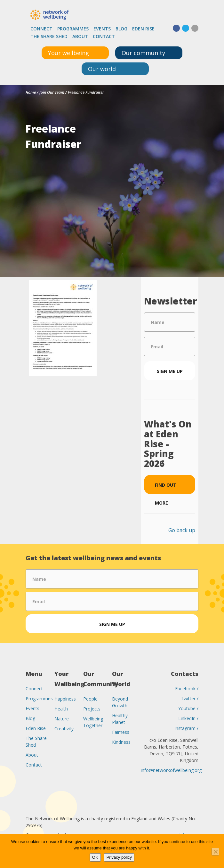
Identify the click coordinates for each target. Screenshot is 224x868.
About (80, 36)
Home (31, 92)
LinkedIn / (188, 718)
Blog (121, 29)
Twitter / (190, 698)
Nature (62, 719)
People (90, 699)
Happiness (65, 699)
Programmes (73, 29)
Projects (92, 709)
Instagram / (186, 728)
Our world (102, 69)
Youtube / (188, 708)
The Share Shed (49, 36)
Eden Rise (143, 29)
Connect (41, 29)
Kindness (121, 742)
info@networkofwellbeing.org (171, 770)
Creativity (64, 729)
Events (102, 29)
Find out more (166, 488)
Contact (104, 36)
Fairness (121, 732)
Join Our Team (52, 92)
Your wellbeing (68, 53)
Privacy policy (119, 857)
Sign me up (170, 371)
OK (95, 857)
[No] (215, 852)
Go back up (182, 530)
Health (61, 709)
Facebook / (187, 689)
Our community (143, 53)
